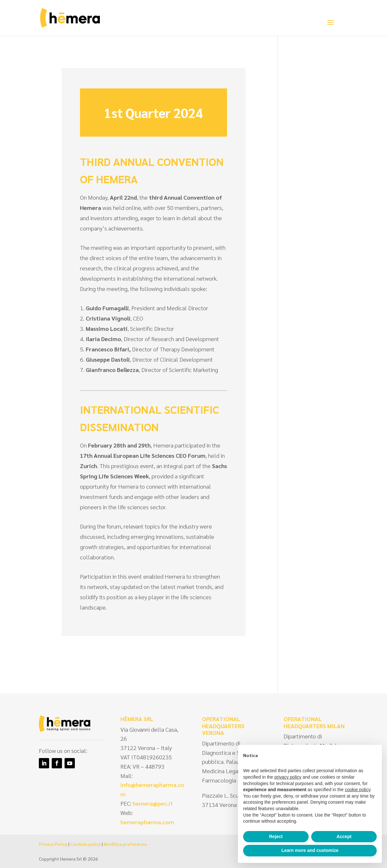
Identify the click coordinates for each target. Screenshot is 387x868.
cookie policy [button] (358, 790)
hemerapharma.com (147, 822)
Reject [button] (276, 836)
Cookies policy (86, 844)
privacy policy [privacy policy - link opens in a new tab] (288, 777)
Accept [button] (344, 836)
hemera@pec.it (153, 803)
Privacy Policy (53, 844)
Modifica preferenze (125, 844)
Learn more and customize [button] (310, 850)
